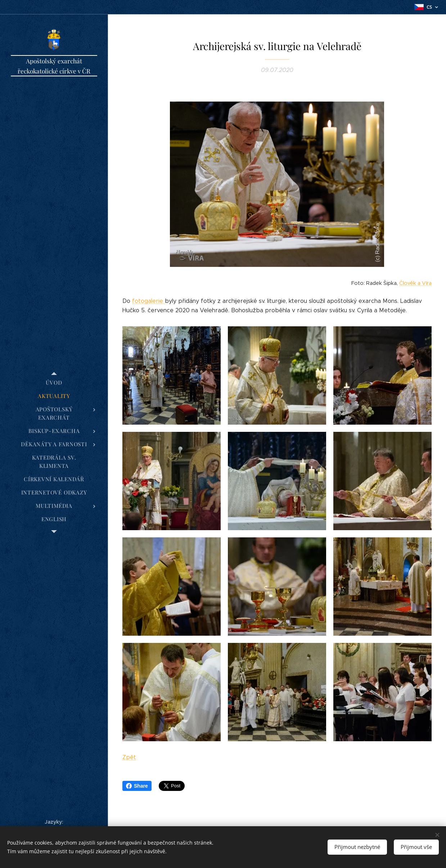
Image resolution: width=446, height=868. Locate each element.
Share (137, 786)
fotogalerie (148, 301)
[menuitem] (54, 383)
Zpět (129, 757)
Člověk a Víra (415, 283)
